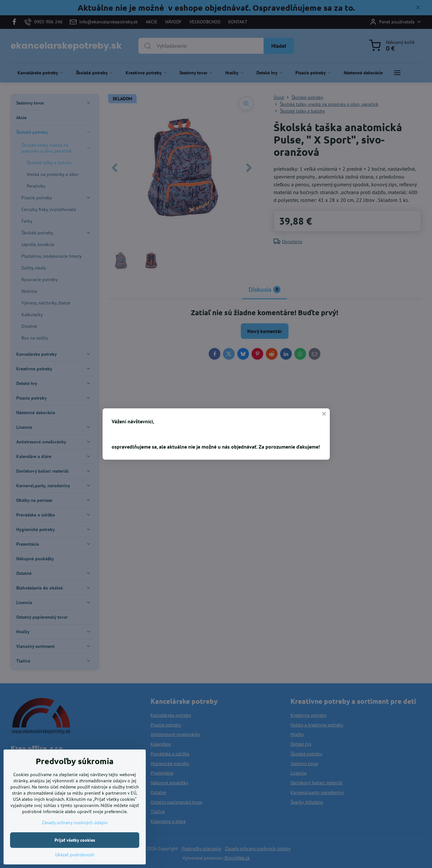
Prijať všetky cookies (75, 851)
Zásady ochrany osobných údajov (75, 834)
